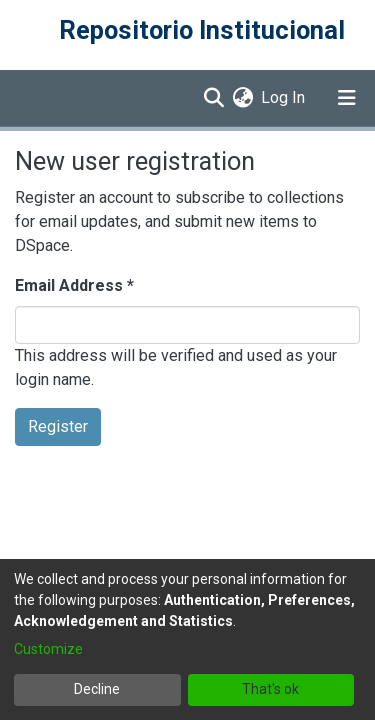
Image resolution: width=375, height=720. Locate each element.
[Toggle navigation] (347, 98)
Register (58, 426)
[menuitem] (242, 98)
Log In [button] (284, 97)
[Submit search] (213, 98)
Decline (97, 689)
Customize (48, 649)
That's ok (270, 689)
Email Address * (74, 285)
